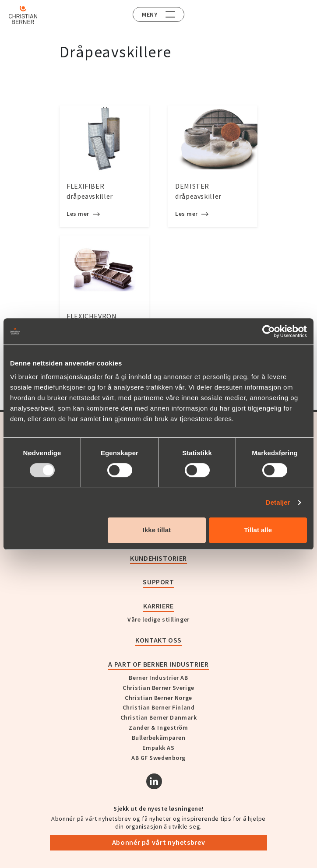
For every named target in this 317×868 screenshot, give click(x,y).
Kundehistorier (158, 558)
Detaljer (278, 502)
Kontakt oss (158, 640)
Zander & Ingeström (158, 727)
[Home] (23, 15)
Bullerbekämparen (159, 738)
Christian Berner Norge (158, 698)
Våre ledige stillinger (158, 619)
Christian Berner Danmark (158, 717)
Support (158, 582)
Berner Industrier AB (158, 678)
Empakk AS (158, 748)
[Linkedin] (154, 781)
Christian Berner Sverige (158, 688)
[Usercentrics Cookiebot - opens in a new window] (269, 331)
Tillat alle (258, 530)
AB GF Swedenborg (158, 758)
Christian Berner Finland (158, 707)
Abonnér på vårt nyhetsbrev (159, 842)
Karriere (158, 606)
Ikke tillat (157, 530)
